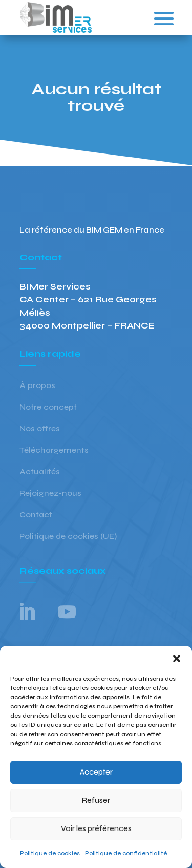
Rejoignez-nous (50, 494)
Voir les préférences (96, 828)
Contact (36, 515)
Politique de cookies (50, 853)
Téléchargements (54, 451)
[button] (177, 659)
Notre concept (48, 408)
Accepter (96, 772)
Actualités (40, 472)
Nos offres (40, 429)
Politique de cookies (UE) (68, 537)
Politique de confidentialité (126, 853)
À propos (37, 386)
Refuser (96, 800)
